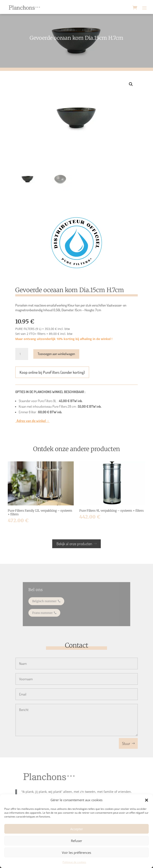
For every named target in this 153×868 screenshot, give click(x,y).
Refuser (76, 841)
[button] (147, 800)
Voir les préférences (76, 853)
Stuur (126, 743)
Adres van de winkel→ (32, 421)
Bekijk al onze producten (74, 544)
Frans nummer (46, 612)
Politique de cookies (74, 862)
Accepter (77, 829)
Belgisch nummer (48, 602)
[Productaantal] (22, 354)
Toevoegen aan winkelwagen (56, 354)
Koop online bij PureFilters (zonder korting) (52, 372)
